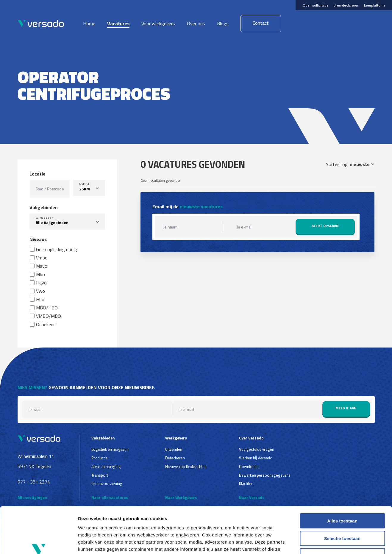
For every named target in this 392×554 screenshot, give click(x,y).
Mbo (40, 274)
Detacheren (175, 458)
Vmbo (42, 258)
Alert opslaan (325, 226)
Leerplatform (374, 5)
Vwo (40, 291)
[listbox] (89, 188)
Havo (41, 283)
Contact (261, 23)
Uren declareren (346, 5)
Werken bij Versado (256, 458)
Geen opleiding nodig (57, 249)
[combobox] (68, 222)
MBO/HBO (47, 308)
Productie (100, 458)
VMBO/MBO (49, 316)
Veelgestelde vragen (257, 449)
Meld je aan (346, 408)
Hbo (40, 299)
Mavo (42, 266)
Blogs (223, 24)
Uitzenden (174, 449)
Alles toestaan (342, 481)
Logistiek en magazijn (110, 449)
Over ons (196, 24)
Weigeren (342, 516)
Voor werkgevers (158, 24)
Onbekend (46, 324)
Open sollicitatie (316, 5)
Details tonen (322, 542)
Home (89, 24)
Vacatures (118, 24)
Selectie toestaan (342, 499)
